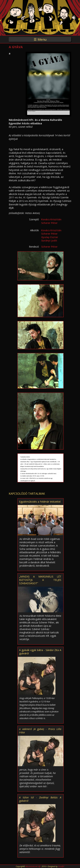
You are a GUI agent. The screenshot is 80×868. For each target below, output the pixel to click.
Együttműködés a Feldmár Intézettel (40, 502)
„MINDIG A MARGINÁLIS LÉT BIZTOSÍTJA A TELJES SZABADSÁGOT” (40, 580)
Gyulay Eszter (50, 237)
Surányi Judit (49, 240)
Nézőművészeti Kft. (33, 866)
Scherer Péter (49, 223)
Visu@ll (61, 866)
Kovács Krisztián (51, 219)
